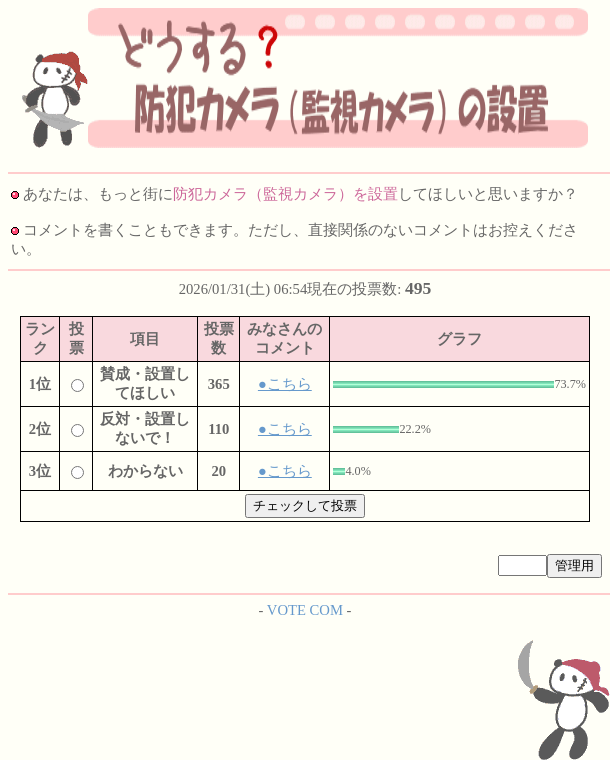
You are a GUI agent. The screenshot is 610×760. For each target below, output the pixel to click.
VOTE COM (305, 610)
